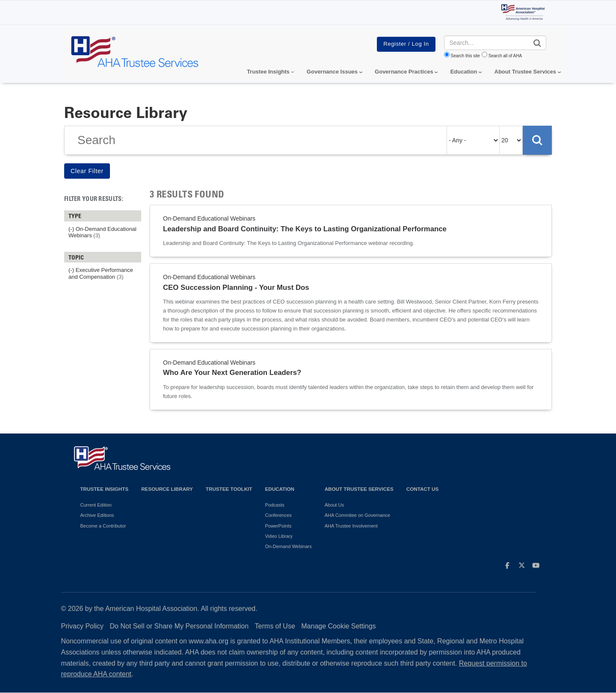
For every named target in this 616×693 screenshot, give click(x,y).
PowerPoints (278, 526)
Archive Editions (97, 515)
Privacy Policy (83, 626)
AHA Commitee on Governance (357, 515)
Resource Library (167, 489)
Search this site (465, 56)
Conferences (278, 515)
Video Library (279, 536)
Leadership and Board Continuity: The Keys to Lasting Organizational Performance (305, 229)
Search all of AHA (505, 56)
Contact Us (423, 489)
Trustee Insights (105, 489)
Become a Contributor (103, 526)
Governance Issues (332, 72)
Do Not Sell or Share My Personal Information (179, 626)
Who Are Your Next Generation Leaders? (232, 373)
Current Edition (96, 505)
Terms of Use (275, 626)
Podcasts (274, 505)
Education (279, 489)
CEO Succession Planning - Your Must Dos (236, 288)
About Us (334, 505)
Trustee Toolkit (229, 489)
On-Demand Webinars (288, 546)
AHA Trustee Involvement (351, 526)
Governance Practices (404, 72)
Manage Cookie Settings (338, 626)
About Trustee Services (526, 72)
